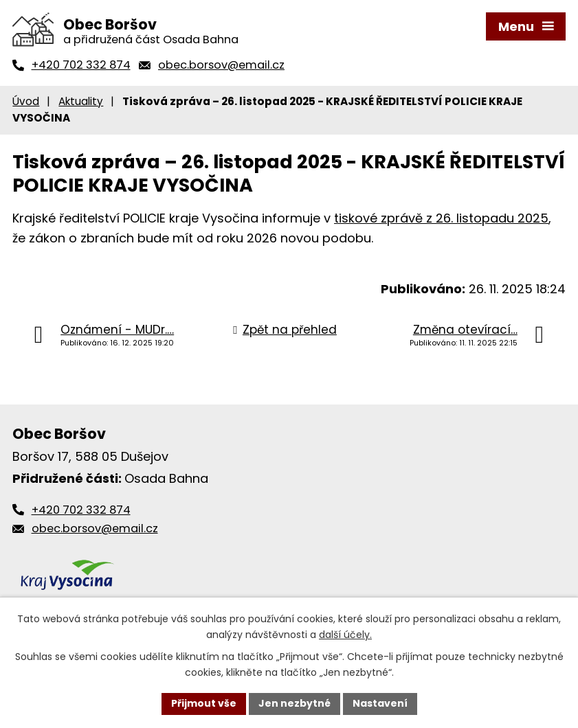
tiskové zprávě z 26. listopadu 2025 (441, 218)
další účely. (345, 635)
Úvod (26, 101)
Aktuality (81, 101)
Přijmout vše (204, 703)
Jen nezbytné (294, 703)
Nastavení (380, 703)
